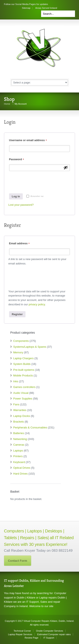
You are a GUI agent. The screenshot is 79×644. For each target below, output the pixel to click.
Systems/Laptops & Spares (30, 347)
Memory (18, 352)
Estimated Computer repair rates (54, 634)
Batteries (19, 433)
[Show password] (66, 168)
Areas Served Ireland (46, 8)
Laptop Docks (22, 416)
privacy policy (37, 304)
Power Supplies (23, 399)
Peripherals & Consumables (30, 427)
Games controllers (24, 387)
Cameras (19, 445)
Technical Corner (22, 631)
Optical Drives (22, 468)
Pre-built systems (24, 370)
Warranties (20, 410)
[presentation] (40, 181)
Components (21, 341)
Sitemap (26, 8)
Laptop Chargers (23, 358)
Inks (16, 381)
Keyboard (19, 462)
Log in (16, 196)
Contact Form (18, 561)
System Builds (22, 364)
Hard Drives (21, 474)
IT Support (49, 638)
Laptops (18, 451)
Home (7, 104)
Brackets (19, 422)
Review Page (31, 638)
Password (17, 159)
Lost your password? (21, 205)
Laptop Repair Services (20, 634)
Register (17, 314)
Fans (16, 404)
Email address (19, 243)
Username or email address (28, 140)
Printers (18, 456)
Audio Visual (21, 393)
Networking (20, 439)
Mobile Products (23, 375)
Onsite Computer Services (50, 631)
